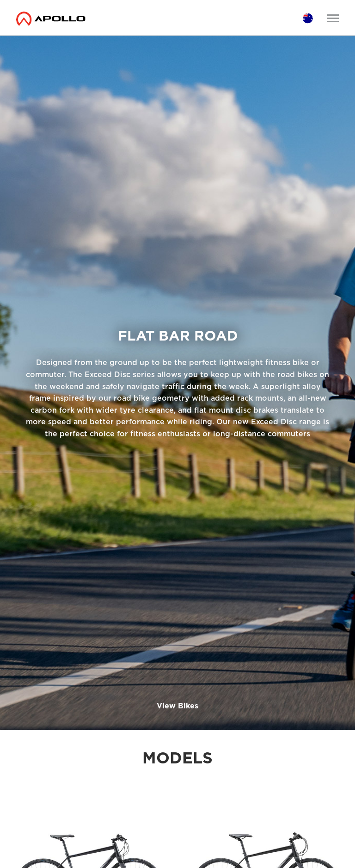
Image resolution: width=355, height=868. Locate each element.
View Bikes (177, 706)
